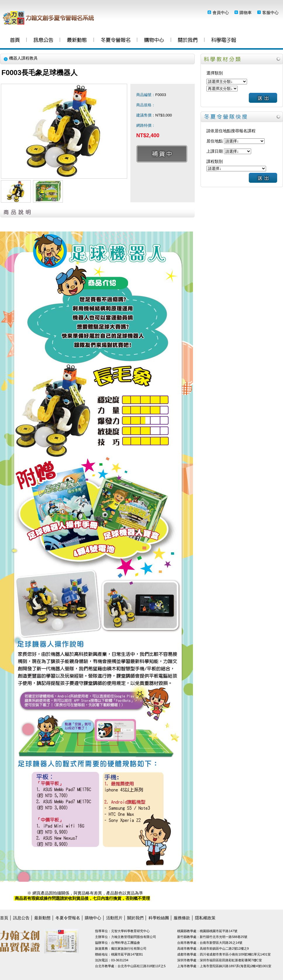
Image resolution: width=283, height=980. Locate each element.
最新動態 (77, 41)
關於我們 (188, 41)
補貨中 (162, 154)
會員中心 (221, 13)
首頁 (15, 41)
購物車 (246, 13)
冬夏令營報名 (116, 41)
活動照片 (114, 918)
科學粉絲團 (224, 41)
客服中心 (270, 13)
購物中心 (154, 41)
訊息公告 (43, 41)
